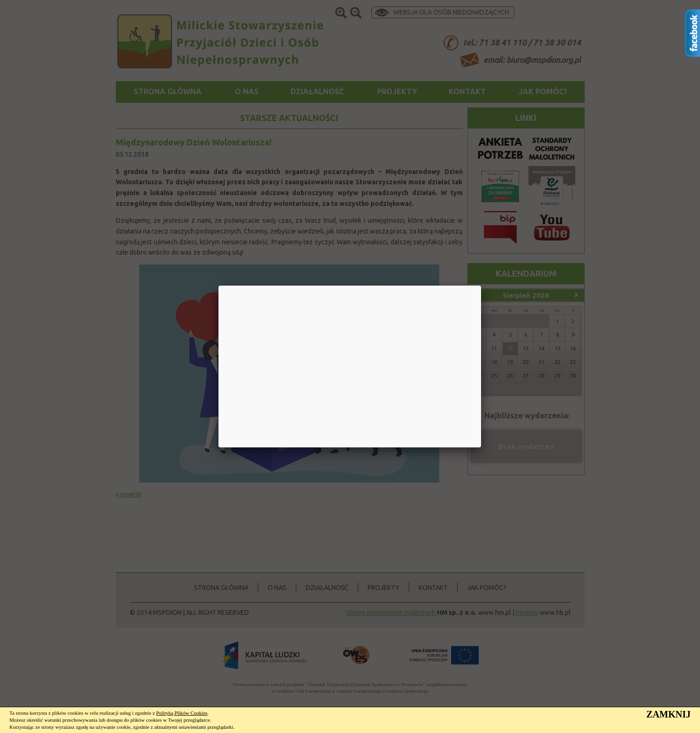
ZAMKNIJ (669, 714)
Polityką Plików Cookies (182, 713)
